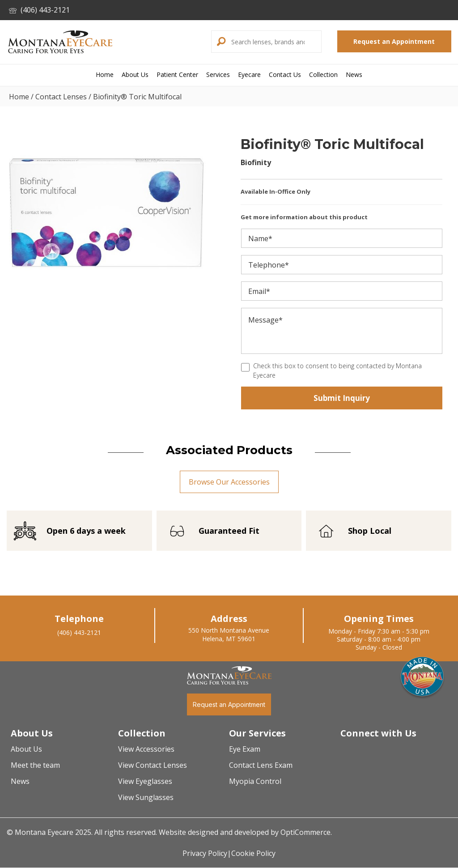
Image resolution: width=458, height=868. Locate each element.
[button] (220, 42)
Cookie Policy (253, 854)
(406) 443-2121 (39, 10)
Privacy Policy (205, 854)
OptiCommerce (305, 833)
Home (19, 97)
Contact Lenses (61, 97)
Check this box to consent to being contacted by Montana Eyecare (337, 370)
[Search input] (275, 42)
